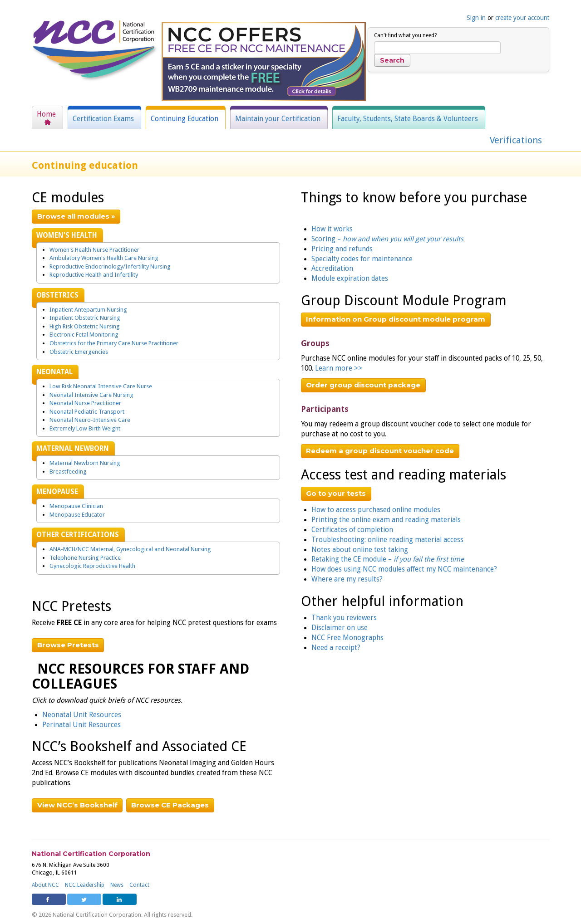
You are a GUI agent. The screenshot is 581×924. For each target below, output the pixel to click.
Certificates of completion (352, 530)
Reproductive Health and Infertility (94, 275)
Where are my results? (347, 579)
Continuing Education (185, 119)
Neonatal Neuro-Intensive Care (90, 420)
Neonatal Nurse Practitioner (85, 403)
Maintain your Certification (278, 119)
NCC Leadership (85, 885)
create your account (522, 18)
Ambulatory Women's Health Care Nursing (104, 258)
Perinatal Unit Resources (81, 725)
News (117, 885)
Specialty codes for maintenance (362, 259)
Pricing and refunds (342, 249)
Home (46, 114)
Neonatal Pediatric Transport (87, 412)
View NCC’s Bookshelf (77, 805)
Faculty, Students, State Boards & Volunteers (408, 119)
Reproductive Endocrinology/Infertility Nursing (110, 266)
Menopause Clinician (76, 506)
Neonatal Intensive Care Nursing (91, 395)
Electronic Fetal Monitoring (84, 335)
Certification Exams (103, 119)
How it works (332, 229)
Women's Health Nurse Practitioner (94, 250)
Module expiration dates (350, 279)
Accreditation (332, 269)
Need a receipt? (336, 648)
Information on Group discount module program (396, 319)
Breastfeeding (68, 472)
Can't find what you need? (405, 35)
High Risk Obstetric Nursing (85, 326)
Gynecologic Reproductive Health (92, 566)
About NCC (45, 885)
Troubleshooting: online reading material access (387, 540)
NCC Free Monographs (347, 638)
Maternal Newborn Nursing (85, 463)
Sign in (476, 18)
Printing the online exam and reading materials (386, 520)
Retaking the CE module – (388, 559)
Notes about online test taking (360, 550)
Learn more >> (339, 368)
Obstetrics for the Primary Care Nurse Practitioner (114, 343)
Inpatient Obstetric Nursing (85, 318)
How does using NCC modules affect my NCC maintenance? (404, 569)
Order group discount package (363, 385)
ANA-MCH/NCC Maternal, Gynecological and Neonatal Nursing (130, 549)
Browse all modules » (76, 216)
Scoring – (387, 239)
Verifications (516, 140)
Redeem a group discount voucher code (380, 451)
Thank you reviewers (344, 618)
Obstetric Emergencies (79, 352)
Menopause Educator (77, 515)
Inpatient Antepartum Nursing (88, 310)
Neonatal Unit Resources (82, 715)
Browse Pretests (68, 645)
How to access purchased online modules (376, 510)
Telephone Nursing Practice (85, 558)
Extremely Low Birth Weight (85, 428)
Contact (139, 885)
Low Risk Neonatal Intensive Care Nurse (101, 386)
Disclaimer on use (340, 628)
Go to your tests (336, 493)
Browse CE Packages (170, 805)
